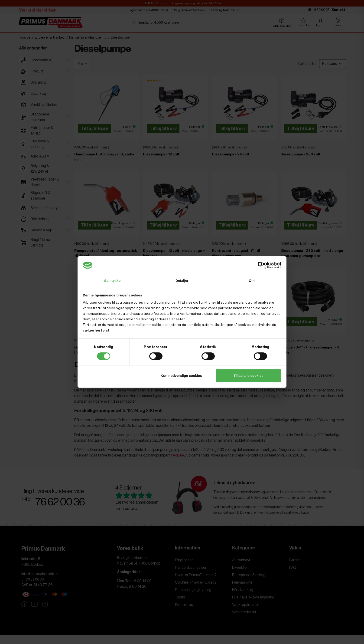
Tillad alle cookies (248, 376)
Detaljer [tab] (182, 280)
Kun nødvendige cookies (181, 376)
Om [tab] (252, 280)
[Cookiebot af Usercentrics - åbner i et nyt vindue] (261, 265)
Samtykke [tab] (112, 280)
